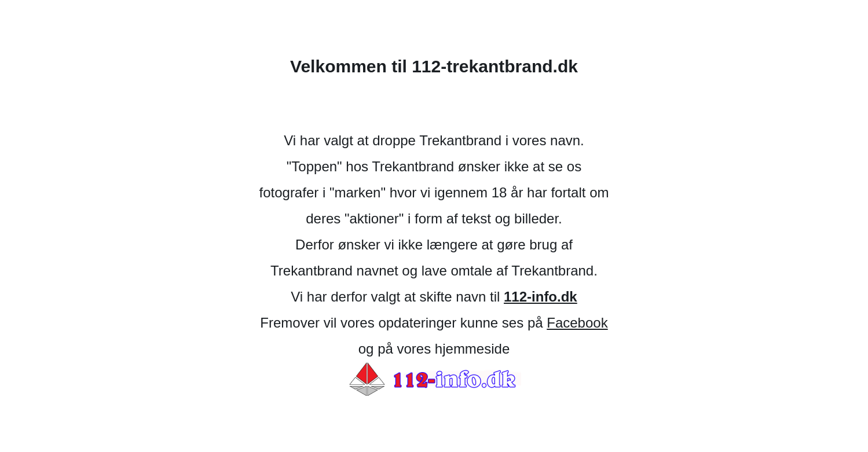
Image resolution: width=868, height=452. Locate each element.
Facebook (577, 323)
